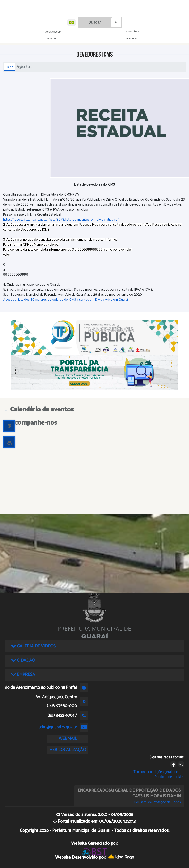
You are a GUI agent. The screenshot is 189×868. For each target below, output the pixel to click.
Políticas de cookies (169, 777)
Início (10, 67)
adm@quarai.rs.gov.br (58, 727)
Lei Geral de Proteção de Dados (158, 802)
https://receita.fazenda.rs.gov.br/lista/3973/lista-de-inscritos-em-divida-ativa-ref (61, 220)
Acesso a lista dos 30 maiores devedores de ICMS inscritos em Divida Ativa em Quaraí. (66, 300)
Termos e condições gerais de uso (159, 772)
